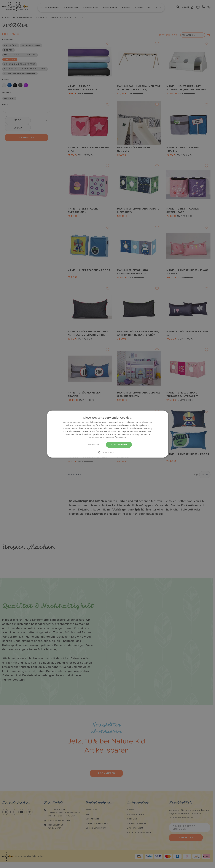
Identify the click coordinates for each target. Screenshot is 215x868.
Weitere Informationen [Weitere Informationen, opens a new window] (116, 437)
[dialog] (107, 434)
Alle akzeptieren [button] (119, 445)
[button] (108, 452)
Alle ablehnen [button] (93, 445)
